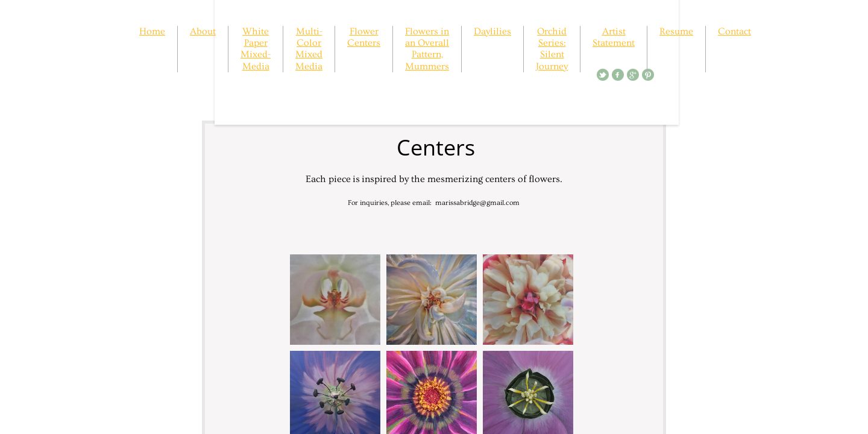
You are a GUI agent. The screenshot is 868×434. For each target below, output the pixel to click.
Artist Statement (614, 37)
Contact (734, 31)
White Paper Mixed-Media (256, 49)
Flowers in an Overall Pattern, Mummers (427, 49)
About (203, 31)
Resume (676, 31)
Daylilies (492, 31)
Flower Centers (364, 37)
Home (152, 31)
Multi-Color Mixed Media (309, 49)
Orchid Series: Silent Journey (552, 49)
